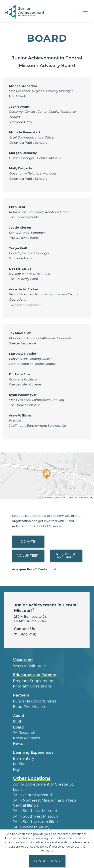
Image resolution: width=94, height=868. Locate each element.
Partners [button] (21, 695)
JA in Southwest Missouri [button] (36, 816)
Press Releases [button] (26, 738)
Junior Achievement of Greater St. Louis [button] (43, 787)
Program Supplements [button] (34, 681)
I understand (47, 861)
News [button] (18, 744)
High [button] (17, 770)
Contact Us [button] (25, 629)
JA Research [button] (24, 733)
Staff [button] (17, 722)
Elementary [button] (24, 759)
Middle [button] (19, 764)
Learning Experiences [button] (33, 753)
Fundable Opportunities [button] (35, 701)
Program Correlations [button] (32, 686)
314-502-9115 (25, 635)
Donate (28, 541)
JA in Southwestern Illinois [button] (37, 822)
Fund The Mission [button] (29, 707)
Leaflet (49, 498)
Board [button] (18, 727)
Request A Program (66, 556)
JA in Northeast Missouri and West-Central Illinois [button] (45, 803)
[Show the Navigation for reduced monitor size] (85, 11)
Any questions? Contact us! (34, 569)
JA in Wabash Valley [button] (31, 827)
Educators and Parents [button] (35, 675)
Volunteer (28, 555)
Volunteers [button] (23, 660)
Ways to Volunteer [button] (30, 666)
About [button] (19, 716)
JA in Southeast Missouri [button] (35, 811)
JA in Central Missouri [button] (32, 795)
